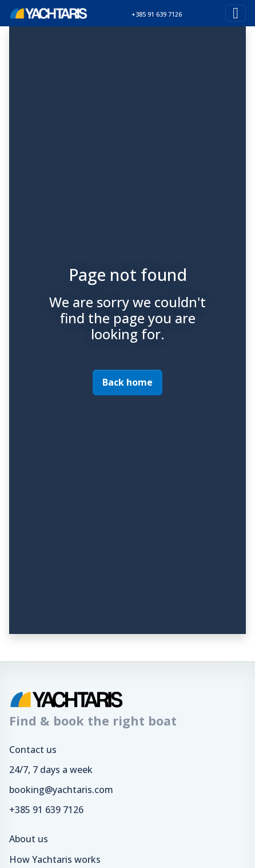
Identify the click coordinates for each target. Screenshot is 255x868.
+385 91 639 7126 (46, 810)
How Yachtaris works (55, 859)
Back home (127, 382)
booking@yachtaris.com (61, 790)
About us (29, 839)
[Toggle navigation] (236, 13)
